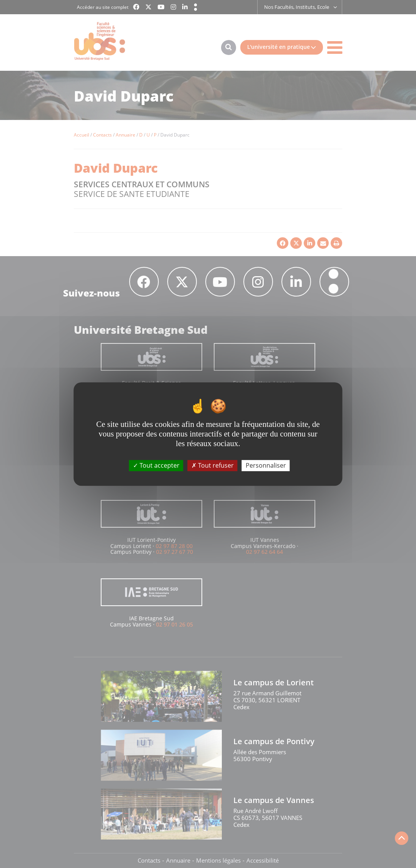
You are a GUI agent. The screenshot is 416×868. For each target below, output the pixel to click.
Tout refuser (213, 465)
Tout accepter (156, 465)
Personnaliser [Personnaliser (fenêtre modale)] (266, 465)
